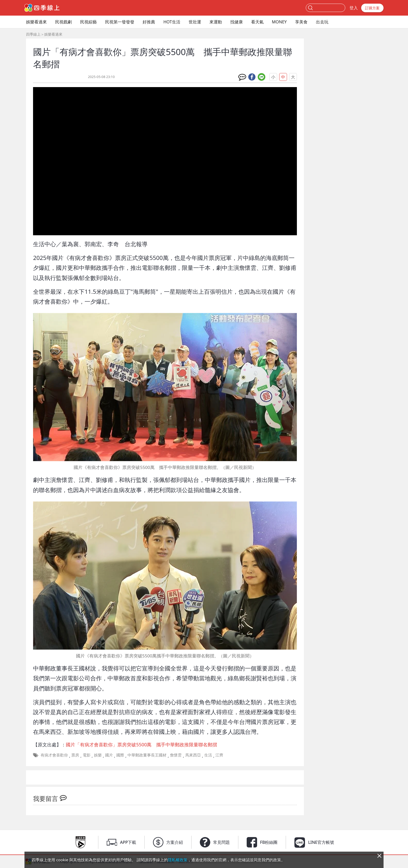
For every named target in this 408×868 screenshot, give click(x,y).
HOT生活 (172, 22)
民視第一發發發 (120, 22)
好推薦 (149, 22)
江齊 (219, 755)
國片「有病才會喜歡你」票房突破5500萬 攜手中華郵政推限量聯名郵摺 (141, 745)
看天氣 (257, 22)
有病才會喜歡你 (54, 755)
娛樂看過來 (36, 22)
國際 (120, 755)
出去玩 (322, 22)
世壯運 (195, 22)
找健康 (237, 22)
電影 (87, 755)
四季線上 (33, 34)
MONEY (279, 22)
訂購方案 (372, 8)
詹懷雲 (176, 755)
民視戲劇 (63, 22)
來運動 (216, 22)
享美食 (301, 22)
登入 (354, 8)
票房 (75, 755)
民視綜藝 (88, 22)
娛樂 (98, 755)
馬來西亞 (193, 755)
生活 (208, 755)
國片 (109, 755)
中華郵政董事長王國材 (147, 755)
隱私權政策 (178, 860)
